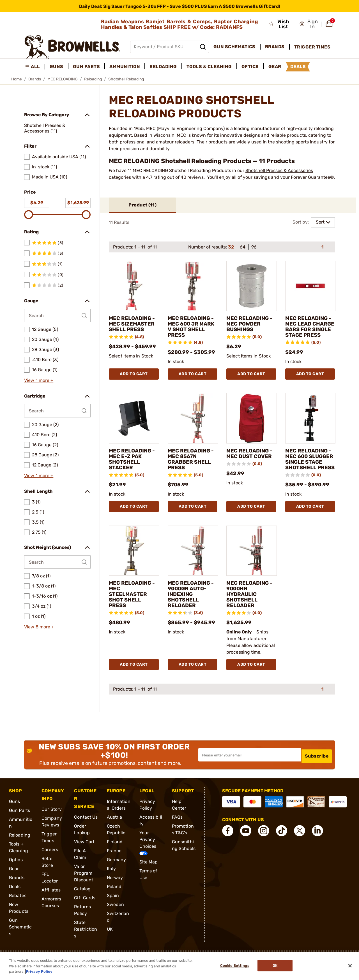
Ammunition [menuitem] (125, 67)
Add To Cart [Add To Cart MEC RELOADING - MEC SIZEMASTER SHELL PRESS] (134, 380)
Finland (115, 859)
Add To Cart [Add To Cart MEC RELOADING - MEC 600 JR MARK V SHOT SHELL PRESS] (193, 380)
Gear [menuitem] (275, 67)
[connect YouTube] (246, 848)
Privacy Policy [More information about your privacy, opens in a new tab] (39, 971)
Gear (14, 886)
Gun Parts (19, 828)
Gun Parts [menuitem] (87, 67)
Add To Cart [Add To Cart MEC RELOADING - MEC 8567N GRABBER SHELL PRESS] (193, 523)
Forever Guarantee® (312, 177)
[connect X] (300, 848)
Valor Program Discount (84, 890)
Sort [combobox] (320, 222)
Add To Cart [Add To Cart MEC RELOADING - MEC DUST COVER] (251, 523)
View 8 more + (39, 627)
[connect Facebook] (228, 848)
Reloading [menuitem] (163, 67)
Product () (142, 205)
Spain (113, 913)
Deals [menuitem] (298, 67)
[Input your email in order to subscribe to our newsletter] (250, 772)
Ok (277, 966)
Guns (14, 819)
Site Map (149, 879)
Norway (115, 895)
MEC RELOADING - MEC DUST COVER (251, 459)
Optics (16, 877)
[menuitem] (35, 67)
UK (110, 947)
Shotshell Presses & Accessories (279, 170)
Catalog (82, 906)
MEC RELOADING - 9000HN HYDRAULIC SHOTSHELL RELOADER (251, 612)
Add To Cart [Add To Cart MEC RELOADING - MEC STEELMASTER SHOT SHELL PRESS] (134, 682)
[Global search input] (170, 47)
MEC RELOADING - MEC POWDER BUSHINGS (251, 324)
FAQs (177, 834)
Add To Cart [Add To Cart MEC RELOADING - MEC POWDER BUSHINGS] (251, 380)
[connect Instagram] (264, 848)
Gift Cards (85, 915)
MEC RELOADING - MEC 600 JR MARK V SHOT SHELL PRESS (193, 327)
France (114, 868)
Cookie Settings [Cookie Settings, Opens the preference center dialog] (233, 966)
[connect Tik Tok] (282, 848)
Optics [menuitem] (250, 67)
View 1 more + (39, 380)
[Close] (350, 966)
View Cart (84, 859)
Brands (35, 79)
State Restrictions (86, 947)
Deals (15, 904)
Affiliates (51, 907)
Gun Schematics (20, 944)
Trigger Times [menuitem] (312, 47)
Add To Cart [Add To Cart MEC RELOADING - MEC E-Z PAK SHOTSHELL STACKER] (134, 523)
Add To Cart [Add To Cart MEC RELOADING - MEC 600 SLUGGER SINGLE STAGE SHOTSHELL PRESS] (310, 523)
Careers (50, 867)
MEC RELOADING (63, 79)
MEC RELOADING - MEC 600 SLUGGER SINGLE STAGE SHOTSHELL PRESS (310, 471)
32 (231, 247)
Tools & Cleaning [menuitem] (209, 67)
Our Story (52, 827)
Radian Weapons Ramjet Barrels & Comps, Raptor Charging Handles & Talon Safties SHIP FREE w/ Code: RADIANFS (179, 24)
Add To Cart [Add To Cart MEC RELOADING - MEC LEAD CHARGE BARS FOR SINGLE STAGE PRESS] (310, 380)
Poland (114, 904)
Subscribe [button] (317, 772)
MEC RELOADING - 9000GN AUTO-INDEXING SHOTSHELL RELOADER (193, 612)
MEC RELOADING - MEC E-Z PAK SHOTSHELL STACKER (134, 465)
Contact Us (86, 834)
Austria (115, 834)
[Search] (203, 47)
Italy (111, 886)
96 (254, 247)
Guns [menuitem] (57, 67)
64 (243, 247)
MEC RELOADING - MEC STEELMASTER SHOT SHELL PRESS (134, 612)
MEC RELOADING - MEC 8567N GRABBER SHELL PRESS (193, 465)
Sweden (116, 922)
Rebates (18, 913)
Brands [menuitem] (275, 47)
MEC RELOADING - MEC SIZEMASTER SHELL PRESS (134, 324)
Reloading (93, 79)
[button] (309, 24)
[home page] (73, 47)
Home (17, 79)
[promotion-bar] (179, 6)
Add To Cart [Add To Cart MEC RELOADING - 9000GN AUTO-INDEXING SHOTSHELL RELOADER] (193, 682)
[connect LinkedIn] (317, 848)
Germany (117, 877)
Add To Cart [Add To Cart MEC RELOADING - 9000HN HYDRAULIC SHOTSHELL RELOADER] (251, 682)
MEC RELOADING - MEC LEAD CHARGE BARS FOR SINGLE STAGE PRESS (310, 330)
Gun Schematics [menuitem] (234, 47)
